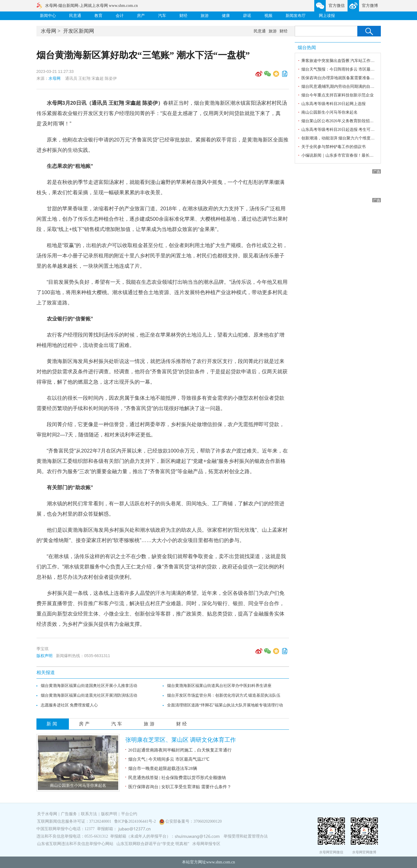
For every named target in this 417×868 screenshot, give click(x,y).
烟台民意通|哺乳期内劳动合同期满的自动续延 (342, 87)
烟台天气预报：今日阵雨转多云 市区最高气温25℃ (346, 69)
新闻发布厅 (296, 16)
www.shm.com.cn (221, 862)
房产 (141, 16)
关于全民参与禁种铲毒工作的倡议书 (333, 147)
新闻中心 (48, 16)
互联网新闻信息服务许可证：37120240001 (74, 821)
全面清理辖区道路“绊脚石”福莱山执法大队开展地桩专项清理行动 (225, 705)
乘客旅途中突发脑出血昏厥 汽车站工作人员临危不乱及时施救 (356, 61)
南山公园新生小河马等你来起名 (78, 786)
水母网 (49, 31)
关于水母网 (48, 814)
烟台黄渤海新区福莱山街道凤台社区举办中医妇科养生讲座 (219, 686)
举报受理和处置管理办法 (246, 836)
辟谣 (247, 16)
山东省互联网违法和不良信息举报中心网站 (75, 844)
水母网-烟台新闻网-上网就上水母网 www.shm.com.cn (91, 6)
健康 (226, 16)
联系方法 (89, 814)
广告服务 (69, 814)
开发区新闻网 (79, 31)
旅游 (205, 16)
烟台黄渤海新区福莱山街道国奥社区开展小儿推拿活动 (89, 686)
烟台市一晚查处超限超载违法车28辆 (163, 768)
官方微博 (370, 6)
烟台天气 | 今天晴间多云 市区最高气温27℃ (169, 759)
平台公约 (129, 814)
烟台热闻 (307, 47)
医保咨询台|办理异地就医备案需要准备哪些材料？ (346, 78)
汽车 (162, 16)
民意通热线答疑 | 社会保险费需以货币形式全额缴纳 (177, 778)
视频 (268, 16)
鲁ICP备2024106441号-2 (136, 821)
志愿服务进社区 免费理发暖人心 (69, 705)
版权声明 (44, 656)
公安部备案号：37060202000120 (193, 821)
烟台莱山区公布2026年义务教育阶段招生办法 (342, 121)
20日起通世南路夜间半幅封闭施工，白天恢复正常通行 (180, 750)
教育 (98, 16)
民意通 (75, 16)
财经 (183, 16)
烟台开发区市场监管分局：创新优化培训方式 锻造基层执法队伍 (224, 695)
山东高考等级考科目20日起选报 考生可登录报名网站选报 (352, 130)
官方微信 (337, 6)
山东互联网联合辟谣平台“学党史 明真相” (153, 844)
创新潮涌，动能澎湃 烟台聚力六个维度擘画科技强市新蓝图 (354, 138)
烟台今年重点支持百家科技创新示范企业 (338, 95)
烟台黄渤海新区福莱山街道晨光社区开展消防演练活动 (89, 695)
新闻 (53, 724)
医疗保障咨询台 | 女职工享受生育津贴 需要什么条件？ (180, 787)
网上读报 (327, 16)
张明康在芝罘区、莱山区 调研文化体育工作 (181, 740)
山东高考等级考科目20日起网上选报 (333, 104)
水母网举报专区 (206, 844)
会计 (120, 16)
